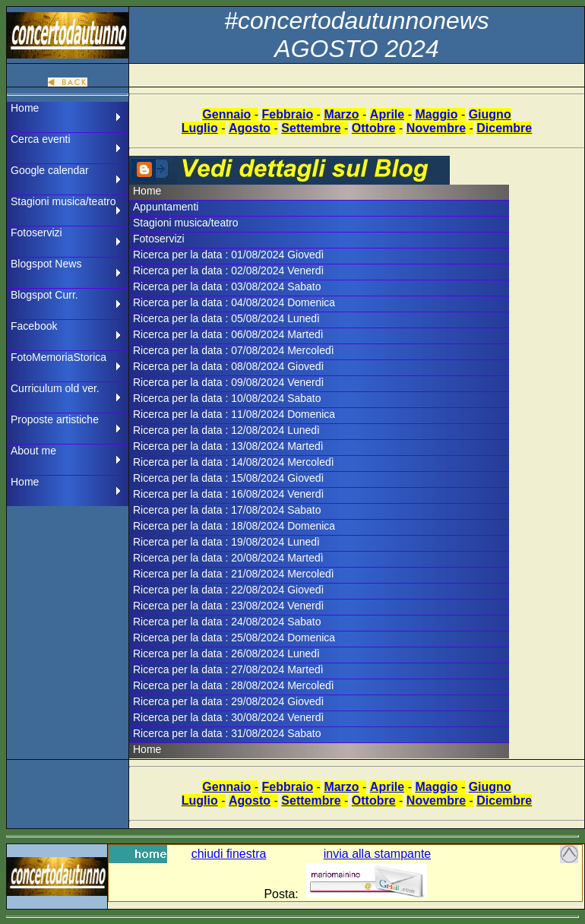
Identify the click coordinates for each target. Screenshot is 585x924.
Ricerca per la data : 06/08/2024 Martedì (228, 334)
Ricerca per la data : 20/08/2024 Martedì (228, 558)
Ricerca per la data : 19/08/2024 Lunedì (226, 542)
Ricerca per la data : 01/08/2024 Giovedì (228, 255)
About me (33, 451)
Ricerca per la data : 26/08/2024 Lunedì (226, 653)
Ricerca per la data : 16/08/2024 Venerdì (228, 494)
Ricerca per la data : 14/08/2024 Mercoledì (234, 462)
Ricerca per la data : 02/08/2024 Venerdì (228, 271)
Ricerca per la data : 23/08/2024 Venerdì (228, 606)
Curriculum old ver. (55, 388)
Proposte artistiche (55, 419)
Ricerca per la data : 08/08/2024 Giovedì (228, 366)
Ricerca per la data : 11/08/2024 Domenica (234, 414)
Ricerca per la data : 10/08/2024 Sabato (227, 398)
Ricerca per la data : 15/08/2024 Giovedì (228, 478)
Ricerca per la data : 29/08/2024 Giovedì (228, 701)
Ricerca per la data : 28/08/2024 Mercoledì (234, 685)
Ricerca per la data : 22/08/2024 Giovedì (228, 590)
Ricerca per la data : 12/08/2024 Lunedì (226, 430)
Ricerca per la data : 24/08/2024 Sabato (227, 622)
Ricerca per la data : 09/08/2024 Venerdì (228, 382)
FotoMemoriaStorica (58, 357)
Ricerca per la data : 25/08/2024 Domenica (234, 638)
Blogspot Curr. (44, 295)
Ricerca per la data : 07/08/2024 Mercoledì (234, 350)
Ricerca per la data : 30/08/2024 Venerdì (228, 717)
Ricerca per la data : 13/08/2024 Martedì (228, 446)
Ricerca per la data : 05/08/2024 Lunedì (226, 318)
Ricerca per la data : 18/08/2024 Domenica (234, 526)
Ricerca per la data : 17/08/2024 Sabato (227, 510)
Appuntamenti (166, 207)
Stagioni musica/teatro (63, 201)
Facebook (34, 326)
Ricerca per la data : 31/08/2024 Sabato (227, 733)
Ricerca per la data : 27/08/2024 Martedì (228, 669)
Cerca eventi (41, 139)
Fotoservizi (36, 233)
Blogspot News (46, 264)
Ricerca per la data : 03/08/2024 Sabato (227, 286)
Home (25, 108)
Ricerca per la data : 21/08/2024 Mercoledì (234, 574)
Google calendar (50, 170)
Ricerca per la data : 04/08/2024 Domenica (234, 302)
